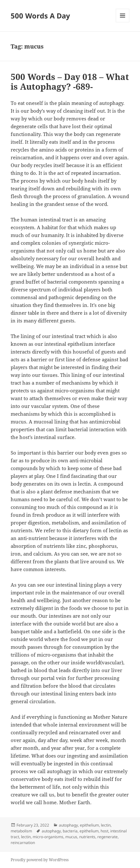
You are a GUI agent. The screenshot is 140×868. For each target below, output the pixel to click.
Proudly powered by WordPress (40, 860)
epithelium (89, 825)
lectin (106, 825)
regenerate (108, 837)
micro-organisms (48, 837)
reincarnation (23, 843)
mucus (71, 837)
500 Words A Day (40, 16)
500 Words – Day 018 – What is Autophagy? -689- (70, 82)
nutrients (87, 837)
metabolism (21, 831)
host (104, 831)
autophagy (68, 825)
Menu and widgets (123, 22)
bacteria (70, 831)
